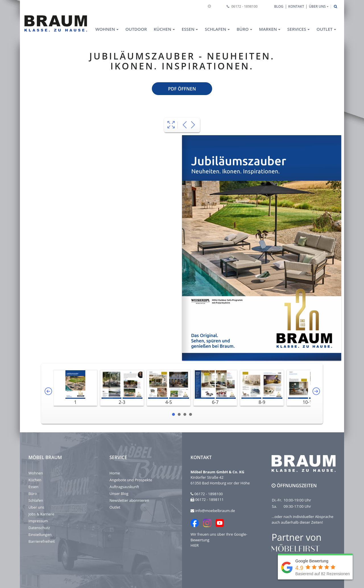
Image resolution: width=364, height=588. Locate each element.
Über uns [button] (317, 6)
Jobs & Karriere (41, 514)
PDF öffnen (182, 89)
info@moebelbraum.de (215, 511)
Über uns (36, 507)
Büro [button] (243, 29)
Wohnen (36, 473)
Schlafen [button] (215, 29)
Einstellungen (40, 534)
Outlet (115, 507)
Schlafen (36, 500)
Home (115, 473)
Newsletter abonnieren (129, 500)
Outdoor (136, 29)
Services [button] (297, 29)
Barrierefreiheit (42, 541)
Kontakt (296, 6)
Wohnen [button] (105, 29)
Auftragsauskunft (124, 487)
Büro (33, 494)
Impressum (38, 521)
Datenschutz (39, 528)
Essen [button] (188, 29)
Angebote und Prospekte (131, 480)
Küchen (35, 480)
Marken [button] (268, 29)
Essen (33, 487)
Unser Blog (119, 494)
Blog (279, 6)
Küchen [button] (163, 29)
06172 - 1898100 (245, 6)
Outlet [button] (324, 29)
